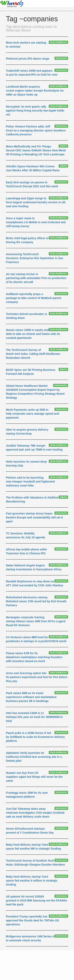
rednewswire (61, 385)
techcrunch (61, 58)
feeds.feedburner (59, 42)
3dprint (63, 146)
